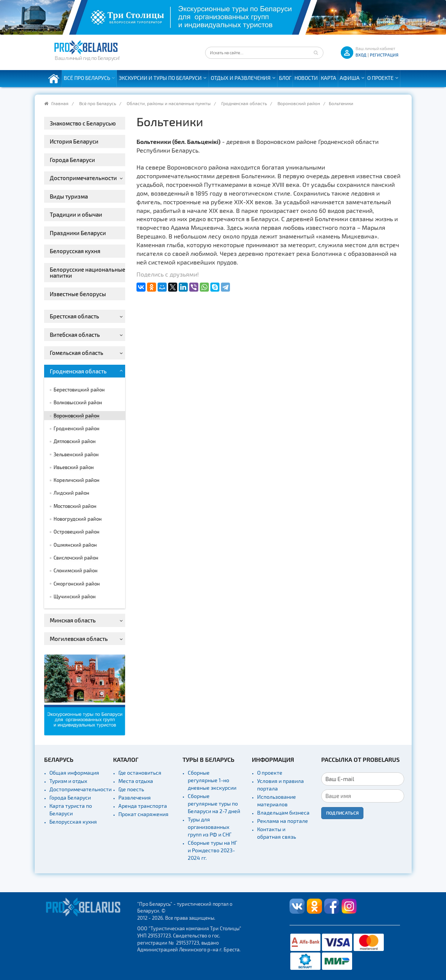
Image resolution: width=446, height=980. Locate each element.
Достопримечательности (80, 789)
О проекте (380, 78)
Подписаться (343, 813)
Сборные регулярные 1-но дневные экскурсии (212, 780)
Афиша (350, 78)
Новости (306, 78)
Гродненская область (244, 103)
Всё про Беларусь (87, 78)
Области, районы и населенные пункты (169, 103)
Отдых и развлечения (241, 78)
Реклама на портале (283, 821)
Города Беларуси (70, 797)
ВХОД (361, 55)
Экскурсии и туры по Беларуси (160, 78)
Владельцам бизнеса (283, 813)
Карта (329, 78)
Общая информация (74, 773)
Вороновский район (299, 103)
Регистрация (384, 55)
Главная (60, 103)
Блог (285, 78)
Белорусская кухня (73, 822)
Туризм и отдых (68, 781)
